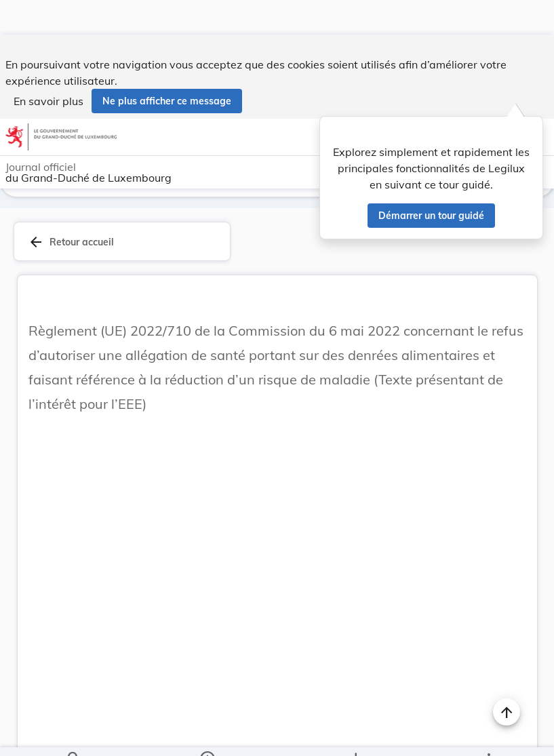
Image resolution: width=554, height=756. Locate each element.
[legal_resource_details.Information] (207, 734)
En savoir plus (48, 66)
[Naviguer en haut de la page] (507, 677)
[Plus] (488, 734)
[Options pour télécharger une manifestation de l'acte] (355, 734)
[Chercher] (74, 734)
